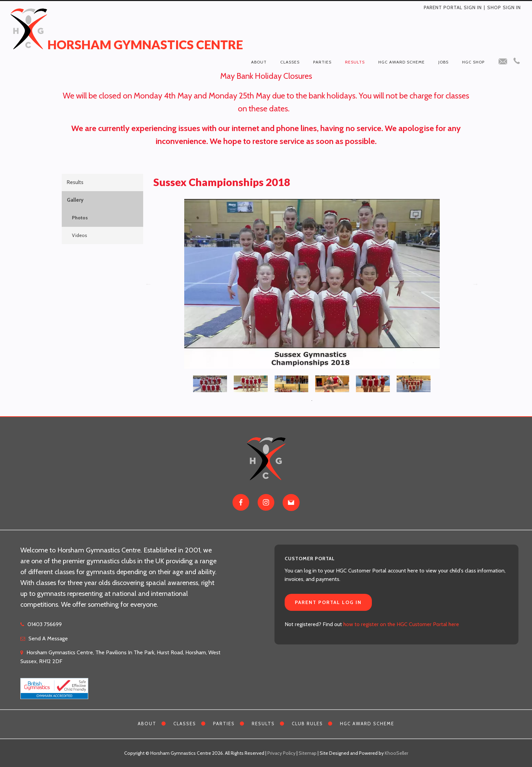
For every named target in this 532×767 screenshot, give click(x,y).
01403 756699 (45, 624)
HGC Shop (473, 62)
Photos (80, 218)
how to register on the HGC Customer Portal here (401, 624)
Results (355, 62)
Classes (290, 62)
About (259, 62)
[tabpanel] (210, 382)
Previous (148, 284)
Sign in (512, 7)
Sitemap (308, 753)
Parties (322, 62)
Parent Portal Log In (328, 602)
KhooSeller (396, 753)
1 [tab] (312, 401)
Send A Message (48, 638)
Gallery (75, 200)
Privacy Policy (281, 753)
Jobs (443, 62)
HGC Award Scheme (402, 62)
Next (475, 284)
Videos (80, 235)
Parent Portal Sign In (453, 7)
